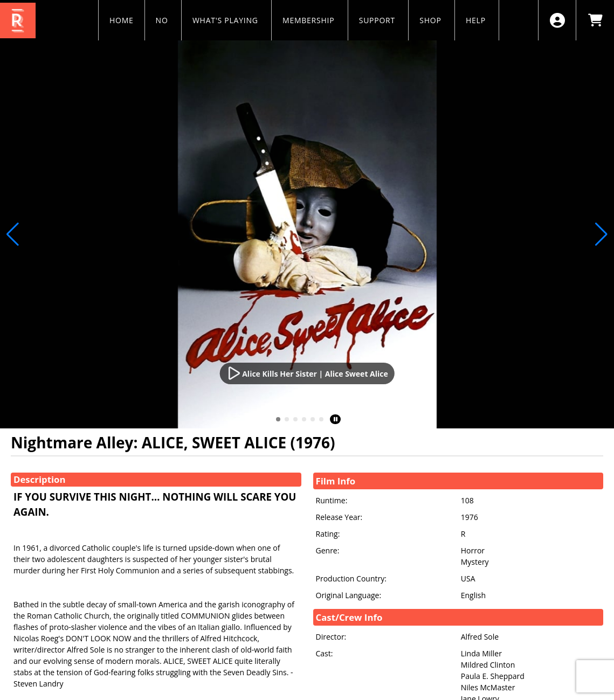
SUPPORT (378, 20)
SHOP (432, 20)
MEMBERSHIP (310, 20)
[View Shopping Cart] (595, 20)
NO (163, 20)
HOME (122, 20)
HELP (477, 20)
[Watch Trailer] (307, 373)
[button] (278, 419)
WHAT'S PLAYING (226, 20)
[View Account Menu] (557, 20)
